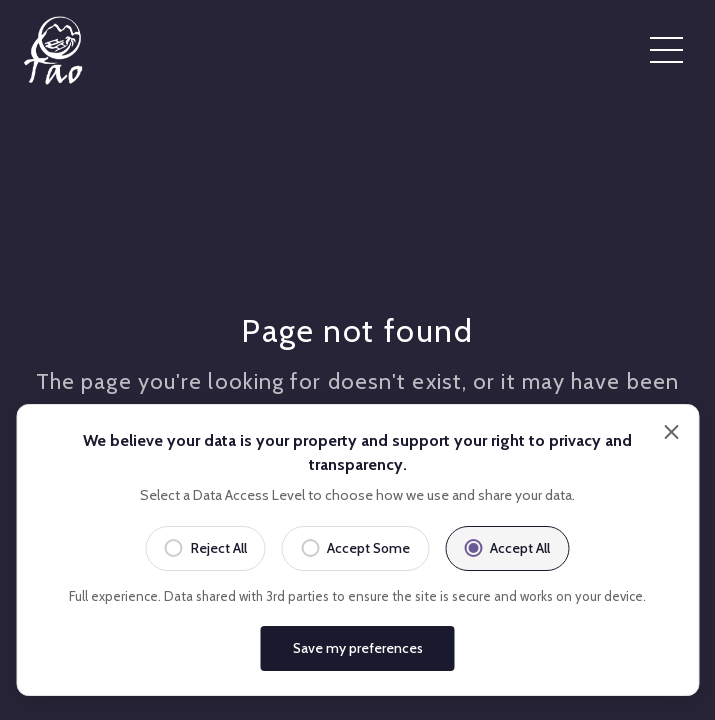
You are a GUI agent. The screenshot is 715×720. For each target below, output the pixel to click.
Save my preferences (358, 648)
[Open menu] (666, 51)
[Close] (671, 434)
